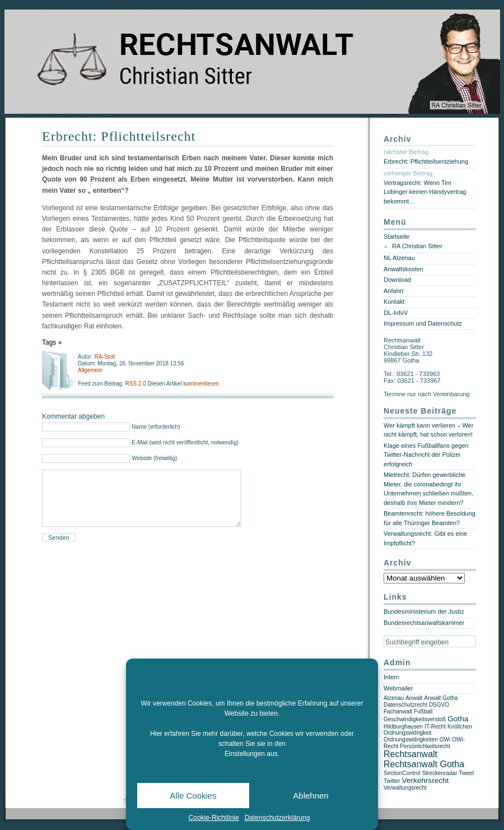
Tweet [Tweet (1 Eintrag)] (467, 773)
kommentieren (201, 384)
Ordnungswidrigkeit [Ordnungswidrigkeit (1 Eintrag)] (408, 733)
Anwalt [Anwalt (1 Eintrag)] (414, 698)
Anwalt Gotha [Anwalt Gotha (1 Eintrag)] (441, 698)
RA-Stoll (104, 357)
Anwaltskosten (403, 269)
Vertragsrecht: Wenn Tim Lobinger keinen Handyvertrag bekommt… (425, 192)
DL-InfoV (396, 313)
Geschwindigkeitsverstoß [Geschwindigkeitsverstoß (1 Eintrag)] (415, 719)
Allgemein (90, 370)
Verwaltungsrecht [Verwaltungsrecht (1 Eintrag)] (405, 788)
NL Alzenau (399, 258)
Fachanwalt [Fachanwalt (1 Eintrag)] (398, 711)
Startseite (396, 237)
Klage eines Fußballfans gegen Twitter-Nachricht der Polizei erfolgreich (426, 455)
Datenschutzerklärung (277, 818)
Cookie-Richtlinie (214, 818)
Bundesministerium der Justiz (424, 611)
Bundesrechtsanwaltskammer (424, 623)
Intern (391, 677)
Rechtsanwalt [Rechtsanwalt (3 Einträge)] (410, 754)
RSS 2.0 (136, 384)
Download (397, 280)
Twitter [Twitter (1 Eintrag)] (392, 781)
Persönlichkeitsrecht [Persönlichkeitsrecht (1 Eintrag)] (425, 746)
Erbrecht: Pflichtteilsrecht (119, 136)
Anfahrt (393, 291)
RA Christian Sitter (417, 246)
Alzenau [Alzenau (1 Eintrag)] (394, 698)
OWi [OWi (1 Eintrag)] (445, 739)
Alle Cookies (193, 796)
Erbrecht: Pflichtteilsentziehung (426, 161)
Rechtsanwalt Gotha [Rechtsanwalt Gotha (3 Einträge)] (424, 764)
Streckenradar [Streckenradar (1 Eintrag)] (440, 773)
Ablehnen (311, 796)
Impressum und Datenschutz (423, 323)
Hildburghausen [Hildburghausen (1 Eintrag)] (403, 727)
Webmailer (398, 688)
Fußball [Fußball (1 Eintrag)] (423, 711)
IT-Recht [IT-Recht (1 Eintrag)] (435, 727)
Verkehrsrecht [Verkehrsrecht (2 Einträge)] (426, 780)
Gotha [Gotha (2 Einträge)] (458, 719)
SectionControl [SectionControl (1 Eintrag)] (402, 773)
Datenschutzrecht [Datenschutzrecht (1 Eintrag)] (405, 705)
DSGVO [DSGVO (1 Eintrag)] (439, 705)
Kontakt (394, 302)
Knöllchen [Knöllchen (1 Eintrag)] (460, 727)
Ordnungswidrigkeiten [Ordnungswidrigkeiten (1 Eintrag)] (411, 739)
